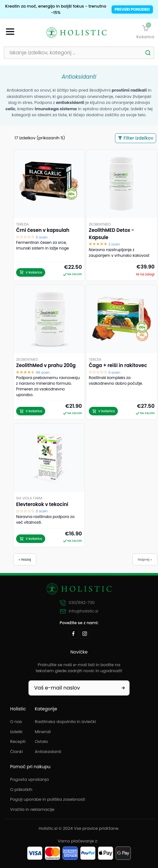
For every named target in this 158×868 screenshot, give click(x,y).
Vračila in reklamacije (32, 809)
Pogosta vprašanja (29, 779)
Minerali (43, 732)
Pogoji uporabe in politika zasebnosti (48, 799)
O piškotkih (21, 790)
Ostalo (41, 741)
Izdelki (16, 732)
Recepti (18, 741)
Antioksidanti (48, 752)
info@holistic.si (79, 611)
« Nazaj (25, 559)
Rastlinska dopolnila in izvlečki (65, 722)
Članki (16, 752)
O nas (16, 722)
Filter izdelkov (136, 138)
